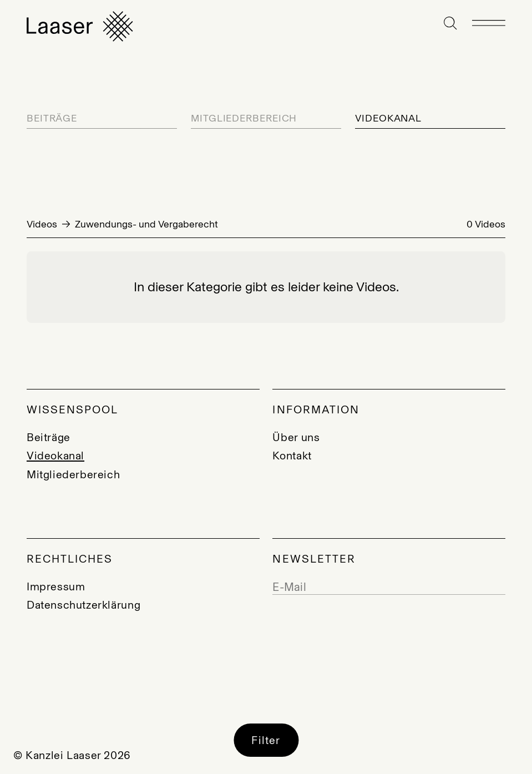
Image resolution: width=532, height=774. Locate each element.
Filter (266, 740)
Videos (42, 224)
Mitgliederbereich (244, 118)
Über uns (296, 437)
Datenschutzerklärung (83, 605)
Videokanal (388, 118)
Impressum (56, 586)
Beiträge (52, 118)
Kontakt (292, 456)
